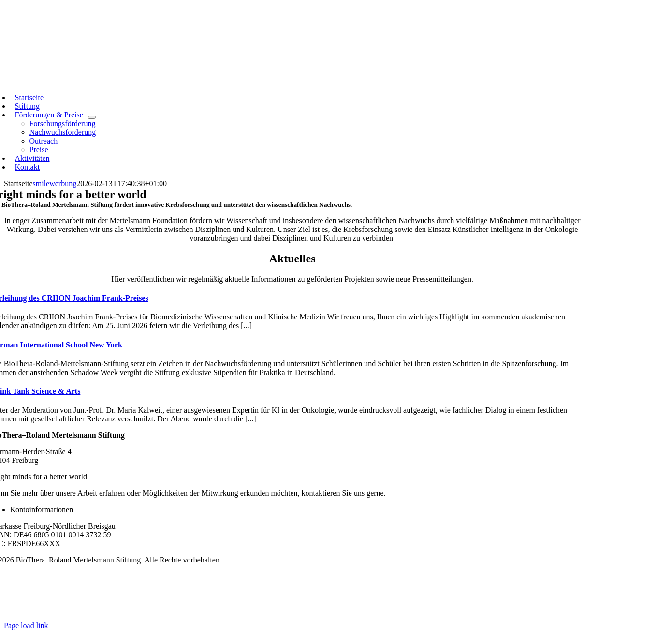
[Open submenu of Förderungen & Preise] (92, 117)
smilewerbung (55, 183)
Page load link (26, 626)
